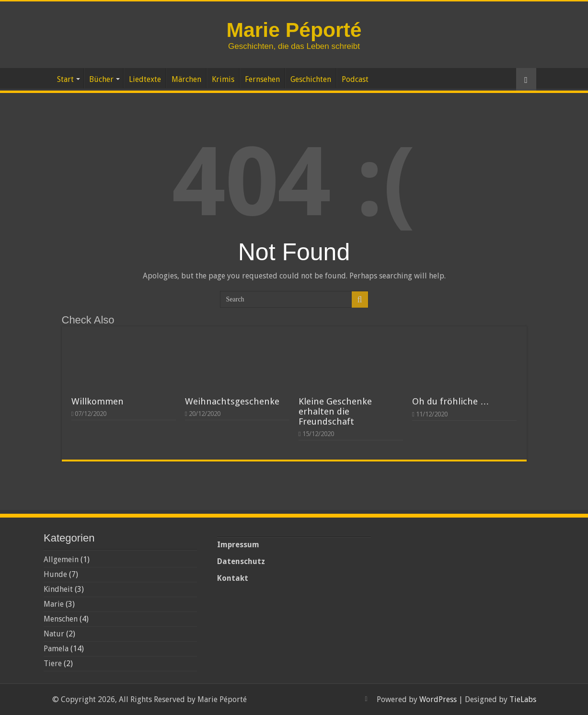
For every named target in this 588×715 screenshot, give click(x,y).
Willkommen (98, 401)
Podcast (355, 79)
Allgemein (61, 559)
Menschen (61, 619)
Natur (54, 634)
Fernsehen (262, 79)
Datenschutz (241, 561)
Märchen (186, 79)
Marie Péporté (294, 30)
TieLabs (523, 699)
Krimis (223, 79)
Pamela (56, 649)
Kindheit (58, 589)
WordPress (438, 699)
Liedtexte (145, 79)
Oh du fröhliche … (451, 401)
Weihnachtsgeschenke (232, 401)
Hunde (55, 574)
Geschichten (311, 79)
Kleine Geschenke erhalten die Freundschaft (335, 411)
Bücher (101, 79)
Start (65, 79)
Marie (54, 604)
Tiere (53, 663)
